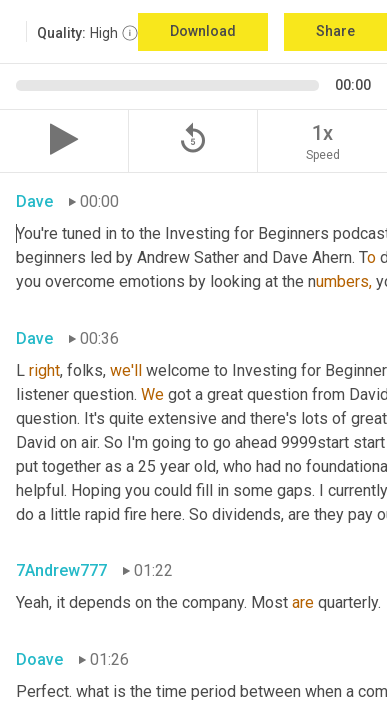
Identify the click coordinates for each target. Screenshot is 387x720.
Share (335, 31)
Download (203, 31)
